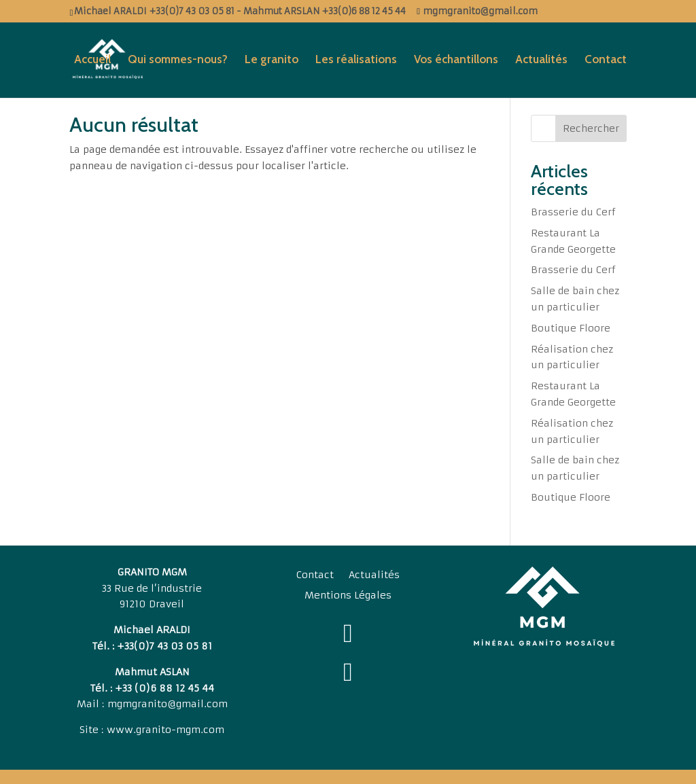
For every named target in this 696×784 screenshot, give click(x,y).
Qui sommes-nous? (178, 60)
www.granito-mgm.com (166, 730)
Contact (606, 60)
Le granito (272, 60)
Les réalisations (356, 60)
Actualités (541, 60)
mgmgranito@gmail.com (168, 704)
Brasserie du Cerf (573, 212)
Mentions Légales (348, 596)
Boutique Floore (571, 328)
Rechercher (591, 128)
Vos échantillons (456, 60)
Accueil (92, 60)
